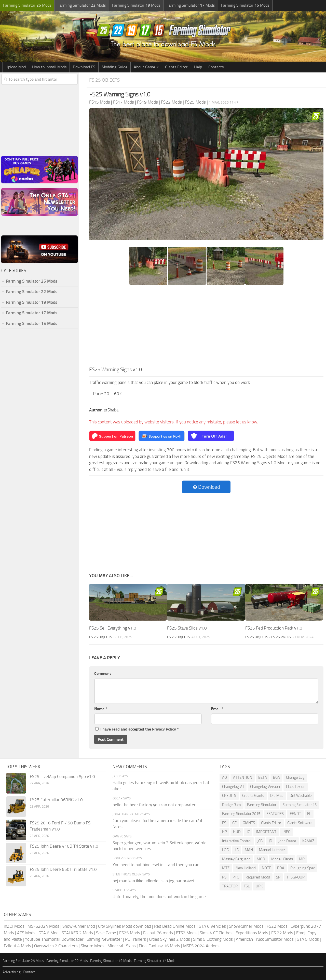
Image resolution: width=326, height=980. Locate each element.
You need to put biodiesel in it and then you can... (158, 865)
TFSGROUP (296, 877)
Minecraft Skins (122, 946)
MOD (261, 859)
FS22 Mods (277, 926)
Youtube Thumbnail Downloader (54, 939)
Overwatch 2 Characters (56, 946)
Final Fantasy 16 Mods (159, 946)
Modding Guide (114, 67)
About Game (144, 67)
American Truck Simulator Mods (265, 939)
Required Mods (258, 877)
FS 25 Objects (104, 80)
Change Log (295, 777)
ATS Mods (26, 933)
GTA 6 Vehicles (212, 926)
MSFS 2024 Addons (201, 946)
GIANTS (249, 823)
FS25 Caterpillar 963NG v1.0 (56, 800)
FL (309, 814)
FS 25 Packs (281, 637)
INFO (287, 832)
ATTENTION (243, 777)
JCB (260, 841)
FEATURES (275, 814)
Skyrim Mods (93, 946)
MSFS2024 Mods (43, 926)
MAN (249, 850)
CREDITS (229, 796)
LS (237, 850)
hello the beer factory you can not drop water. (155, 805)
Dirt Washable (301, 796)
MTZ (226, 868)
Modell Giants (282, 859)
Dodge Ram (232, 805)
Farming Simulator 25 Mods (32, 281)
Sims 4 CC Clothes (216, 933)
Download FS (84, 67)
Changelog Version (265, 787)
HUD (237, 832)
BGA (276, 777)
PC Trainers (135, 939)
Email (217, 709)
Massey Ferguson (236, 859)
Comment (103, 674)
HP (225, 832)
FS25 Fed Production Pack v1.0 (274, 628)
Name (101, 709)
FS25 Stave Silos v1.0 (187, 628)
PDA (281, 868)
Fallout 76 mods (158, 933)
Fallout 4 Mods (17, 946)
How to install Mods (49, 67)
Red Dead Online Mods (175, 926)
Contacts (216, 67)
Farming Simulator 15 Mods (32, 323)
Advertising (12, 972)
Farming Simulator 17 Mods (32, 313)
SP (278, 877)
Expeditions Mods (252, 933)
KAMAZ (308, 841)
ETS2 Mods (186, 933)
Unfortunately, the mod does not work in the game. (160, 897)
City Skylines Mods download (125, 926)
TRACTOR (230, 886)
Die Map (277, 796)
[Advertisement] (206, 327)
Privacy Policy (164, 729)
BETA (263, 777)
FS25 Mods (130, 933)
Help (198, 67)
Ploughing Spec (303, 868)
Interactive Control (237, 841)
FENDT (295, 814)
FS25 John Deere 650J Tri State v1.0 (63, 869)
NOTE (266, 868)
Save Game (106, 933)
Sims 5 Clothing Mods (213, 939)
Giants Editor (176, 67)
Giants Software (300, 823)
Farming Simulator (262, 805)
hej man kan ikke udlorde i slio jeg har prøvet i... (156, 881)
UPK (259, 886)
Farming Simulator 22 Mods (32, 292)
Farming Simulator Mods (27, 5)
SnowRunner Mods (246, 926)
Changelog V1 (233, 787)
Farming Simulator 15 (300, 805)
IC (248, 832)
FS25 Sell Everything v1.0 (113, 628)
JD (270, 841)
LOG (225, 850)
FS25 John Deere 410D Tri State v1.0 (64, 846)
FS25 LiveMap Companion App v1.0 (62, 776)
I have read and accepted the (137, 729)
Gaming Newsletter (104, 939)
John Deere (287, 841)
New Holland (246, 868)
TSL (247, 886)
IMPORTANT (266, 832)
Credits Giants (253, 796)
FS (224, 823)
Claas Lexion (296, 787)
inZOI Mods (14, 926)
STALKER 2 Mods (77, 933)
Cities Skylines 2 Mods (169, 939)
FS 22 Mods (282, 933)
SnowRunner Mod (79, 926)
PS (224, 877)
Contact (29, 972)
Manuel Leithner (272, 850)
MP (302, 859)
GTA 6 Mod (49, 933)
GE (234, 823)
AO (225, 777)
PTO (236, 877)
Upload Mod (16, 67)
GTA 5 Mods (308, 939)
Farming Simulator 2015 (241, 814)
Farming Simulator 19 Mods (32, 302)
